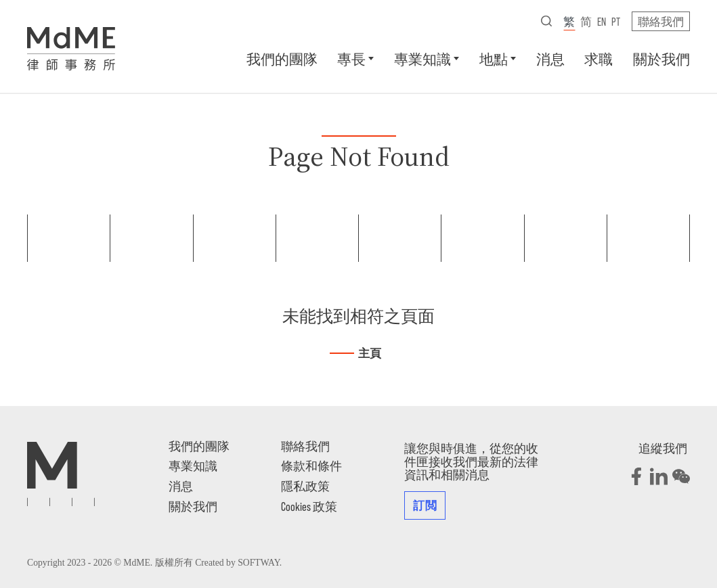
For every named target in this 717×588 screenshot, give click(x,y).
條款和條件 (311, 466)
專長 (351, 59)
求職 (599, 59)
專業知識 (422, 59)
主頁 (370, 354)
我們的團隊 (282, 59)
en (602, 21)
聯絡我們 (661, 21)
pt (616, 21)
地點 (494, 59)
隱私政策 (305, 486)
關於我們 (661, 59)
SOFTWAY (259, 563)
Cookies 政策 (309, 506)
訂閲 (425, 505)
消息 (550, 59)
